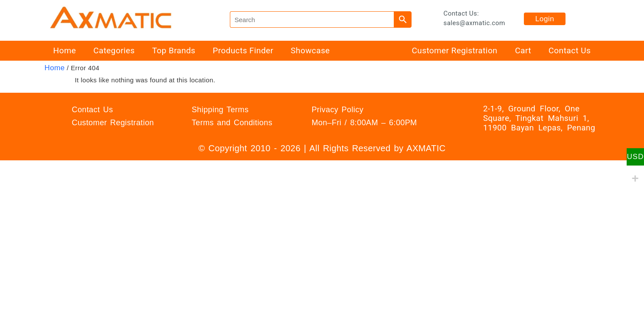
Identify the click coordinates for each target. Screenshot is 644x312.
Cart (523, 50)
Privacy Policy (337, 110)
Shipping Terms (220, 110)
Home (65, 50)
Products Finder (243, 50)
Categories (114, 50)
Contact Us (570, 50)
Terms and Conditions (232, 123)
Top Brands (174, 50)
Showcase (310, 50)
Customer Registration (455, 50)
